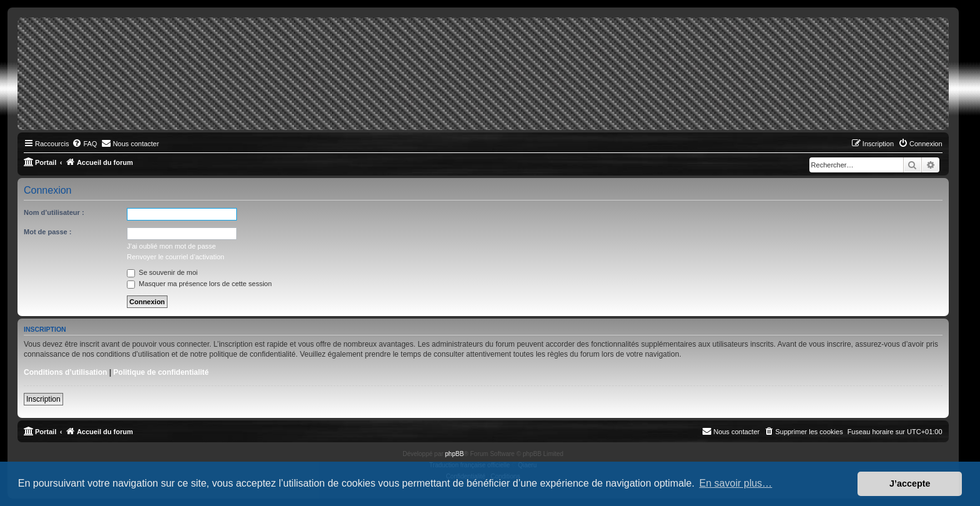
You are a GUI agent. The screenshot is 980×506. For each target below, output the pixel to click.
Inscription (43, 399)
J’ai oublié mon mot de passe (171, 246)
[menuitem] (84, 144)
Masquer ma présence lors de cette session (199, 284)
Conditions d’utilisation (65, 372)
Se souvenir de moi (162, 272)
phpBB (454, 454)
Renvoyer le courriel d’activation (176, 257)
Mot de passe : (47, 232)
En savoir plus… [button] (736, 483)
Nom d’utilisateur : (54, 212)
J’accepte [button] (910, 484)
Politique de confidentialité (161, 372)
